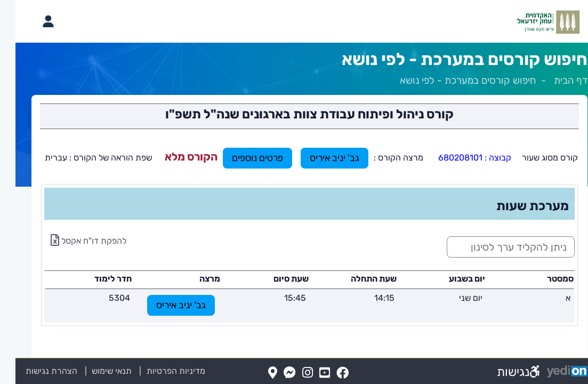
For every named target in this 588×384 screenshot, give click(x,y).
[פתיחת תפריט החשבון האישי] (33, 21)
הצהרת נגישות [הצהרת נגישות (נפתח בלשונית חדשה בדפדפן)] (36, 371)
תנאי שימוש (90, 371)
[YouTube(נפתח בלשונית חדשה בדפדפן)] (309, 373)
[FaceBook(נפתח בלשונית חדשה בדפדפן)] (327, 373)
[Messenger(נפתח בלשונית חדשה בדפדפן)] (274, 373)
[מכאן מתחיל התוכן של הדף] (294, 218)
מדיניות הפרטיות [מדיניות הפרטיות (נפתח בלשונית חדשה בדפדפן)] (160, 371)
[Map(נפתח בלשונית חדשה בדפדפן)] (257, 373)
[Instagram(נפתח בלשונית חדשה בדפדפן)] (292, 373)
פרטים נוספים (242, 158)
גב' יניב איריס (319, 158)
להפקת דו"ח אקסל (73, 241)
